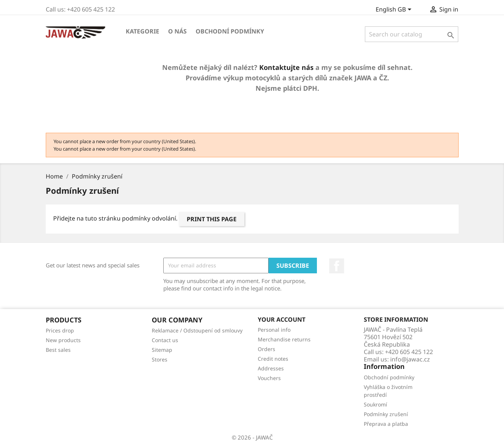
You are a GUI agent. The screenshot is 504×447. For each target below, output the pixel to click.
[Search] (412, 34)
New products (63, 340)
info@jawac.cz (410, 359)
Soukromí (375, 404)
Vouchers (269, 378)
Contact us (165, 340)
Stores (160, 359)
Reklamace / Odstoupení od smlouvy (197, 330)
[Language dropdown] (395, 10)
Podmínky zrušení (386, 414)
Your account (282, 319)
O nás (177, 31)
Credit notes (273, 359)
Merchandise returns (284, 339)
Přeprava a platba (386, 424)
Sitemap (162, 350)
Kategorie (142, 31)
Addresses (271, 368)
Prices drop (60, 330)
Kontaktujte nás (286, 67)
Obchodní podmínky (230, 31)
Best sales (58, 350)
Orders (267, 349)
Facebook (337, 266)
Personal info (274, 330)
